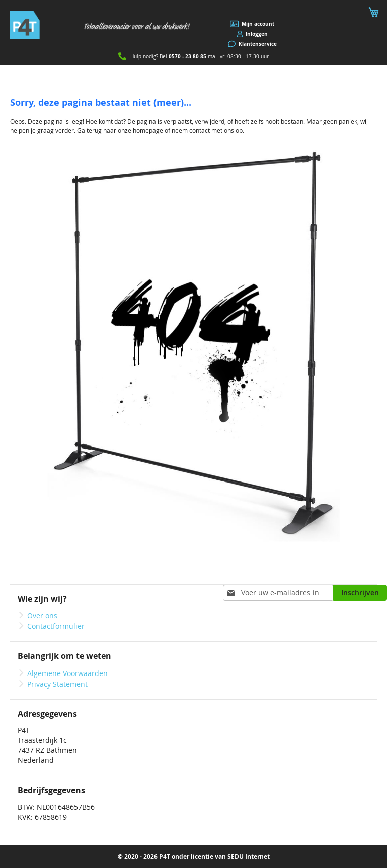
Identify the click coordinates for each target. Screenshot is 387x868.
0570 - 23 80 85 (187, 56)
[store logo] (102, 25)
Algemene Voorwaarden (67, 673)
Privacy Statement (57, 684)
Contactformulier (56, 626)
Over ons (42, 615)
